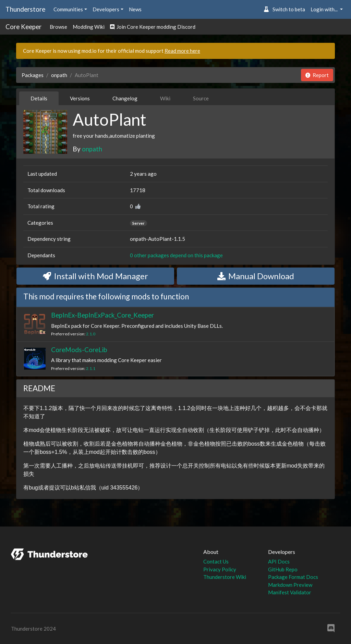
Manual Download (256, 276)
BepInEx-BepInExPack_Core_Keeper (102, 315)
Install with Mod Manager (95, 276)
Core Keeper (23, 27)
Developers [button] (106, 9)
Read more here (182, 51)
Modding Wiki (89, 27)
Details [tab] (39, 98)
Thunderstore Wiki (225, 577)
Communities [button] (68, 9)
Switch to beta (284, 9)
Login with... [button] (325, 9)
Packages (33, 75)
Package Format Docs (293, 577)
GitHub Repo (283, 569)
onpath (59, 75)
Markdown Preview (290, 585)
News (135, 9)
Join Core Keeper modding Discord (153, 27)
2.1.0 (91, 334)
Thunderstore (25, 9)
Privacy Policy (220, 569)
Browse (58, 27)
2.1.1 (91, 368)
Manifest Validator (290, 592)
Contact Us (216, 561)
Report (317, 75)
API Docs (279, 561)
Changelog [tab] (125, 98)
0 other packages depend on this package (176, 255)
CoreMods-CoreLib (79, 350)
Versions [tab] (80, 98)
